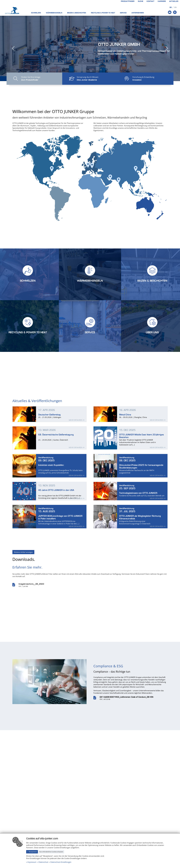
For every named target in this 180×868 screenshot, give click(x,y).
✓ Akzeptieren (32, 852)
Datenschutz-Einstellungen (61, 862)
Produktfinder (128, 1)
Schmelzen (36, 13)
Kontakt (150, 1)
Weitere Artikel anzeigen (23, 552)
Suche (141, 1)
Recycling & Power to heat (103, 13)
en (175, 7)
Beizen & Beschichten (77, 13)
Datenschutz (43, 862)
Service (123, 13)
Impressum (32, 862)
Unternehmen (138, 13)
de (171, 7)
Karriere (162, 1)
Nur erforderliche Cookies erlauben (51, 852)
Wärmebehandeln (54, 13)
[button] (13, 48)
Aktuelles (174, 1)
